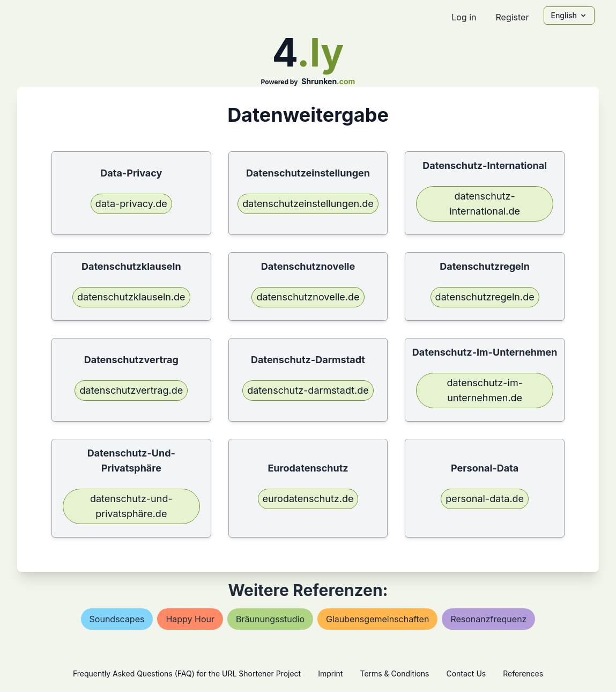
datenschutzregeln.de (485, 297)
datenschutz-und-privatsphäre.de (131, 506)
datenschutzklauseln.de (131, 297)
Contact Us (466, 673)
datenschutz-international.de (485, 204)
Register (512, 17)
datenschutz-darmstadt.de (308, 390)
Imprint (330, 673)
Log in (464, 17)
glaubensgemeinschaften (377, 619)
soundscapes (117, 619)
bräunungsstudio (270, 619)
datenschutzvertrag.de (131, 390)
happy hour (190, 619)
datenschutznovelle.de (308, 297)
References (523, 673)
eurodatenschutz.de (308, 499)
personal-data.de (485, 499)
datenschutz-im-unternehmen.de (485, 390)
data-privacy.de (131, 204)
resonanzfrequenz (488, 619)
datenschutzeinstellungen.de (308, 204)
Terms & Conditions (394, 673)
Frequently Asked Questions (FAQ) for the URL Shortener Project (187, 673)
